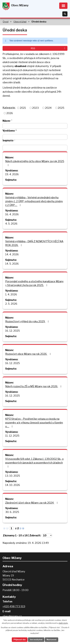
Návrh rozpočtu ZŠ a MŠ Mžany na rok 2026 (34, 386)
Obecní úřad (20, 22)
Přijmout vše (20, 640)
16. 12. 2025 (13, 331)
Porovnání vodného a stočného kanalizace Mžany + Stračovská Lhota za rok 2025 (34, 283)
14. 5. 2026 (12, 264)
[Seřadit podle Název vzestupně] (12, 119)
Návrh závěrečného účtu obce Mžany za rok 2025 (35, 163)
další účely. (63, 623)
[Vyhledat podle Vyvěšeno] (35, 137)
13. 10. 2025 (13, 476)
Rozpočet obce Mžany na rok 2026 (29, 354)
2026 (10, 113)
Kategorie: (9, 108)
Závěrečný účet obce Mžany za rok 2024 (32, 503)
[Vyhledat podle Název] (35, 126)
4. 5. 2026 (11, 224)
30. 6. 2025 (12, 512)
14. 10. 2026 (13, 485)
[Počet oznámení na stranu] (47, 535)
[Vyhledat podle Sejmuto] (35, 148)
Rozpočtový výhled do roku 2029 (28, 321)
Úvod (6, 22)
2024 (48, 108)
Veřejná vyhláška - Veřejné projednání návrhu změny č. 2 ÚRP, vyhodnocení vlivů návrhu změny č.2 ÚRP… (34, 201)
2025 (61, 108)
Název (6, 121)
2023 (35, 108)
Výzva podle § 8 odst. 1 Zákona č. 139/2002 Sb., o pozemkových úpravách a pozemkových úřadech (34, 463)
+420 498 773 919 (14, 606)
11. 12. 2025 (12, 436)
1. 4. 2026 (11, 294)
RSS (48, 48)
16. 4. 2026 (12, 214)
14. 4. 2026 (12, 254)
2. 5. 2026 (11, 304)
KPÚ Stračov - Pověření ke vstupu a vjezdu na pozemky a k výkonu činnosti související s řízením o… (34, 423)
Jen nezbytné (36, 640)
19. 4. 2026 (12, 174)
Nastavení (52, 640)
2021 (23, 108)
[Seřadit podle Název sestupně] (12, 121)
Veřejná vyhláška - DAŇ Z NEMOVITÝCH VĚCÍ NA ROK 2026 (34, 243)
